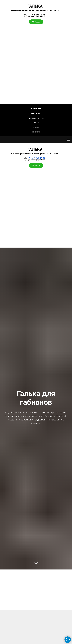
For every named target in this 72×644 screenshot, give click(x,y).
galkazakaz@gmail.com (37, 16)
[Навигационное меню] (68, 140)
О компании (36, 109)
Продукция (36, 113)
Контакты (36, 132)
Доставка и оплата (36, 118)
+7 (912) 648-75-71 (37, 15)
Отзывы (36, 127)
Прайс (36, 123)
